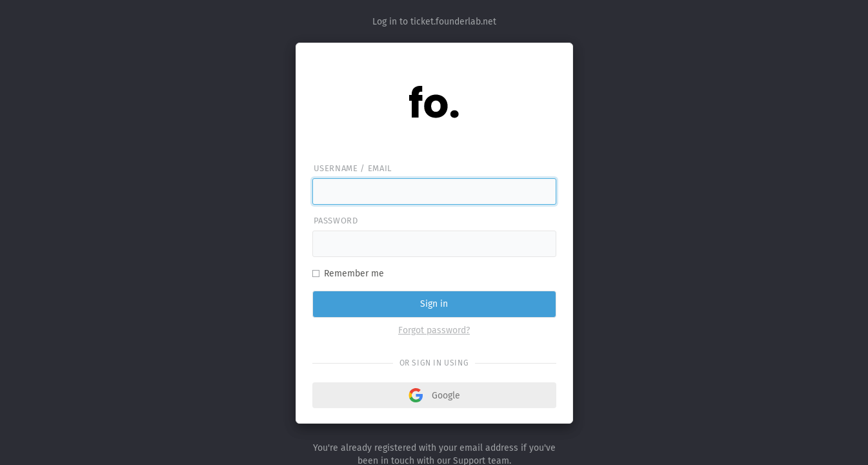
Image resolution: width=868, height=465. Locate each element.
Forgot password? (434, 330)
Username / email (353, 168)
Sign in (434, 304)
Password (336, 221)
